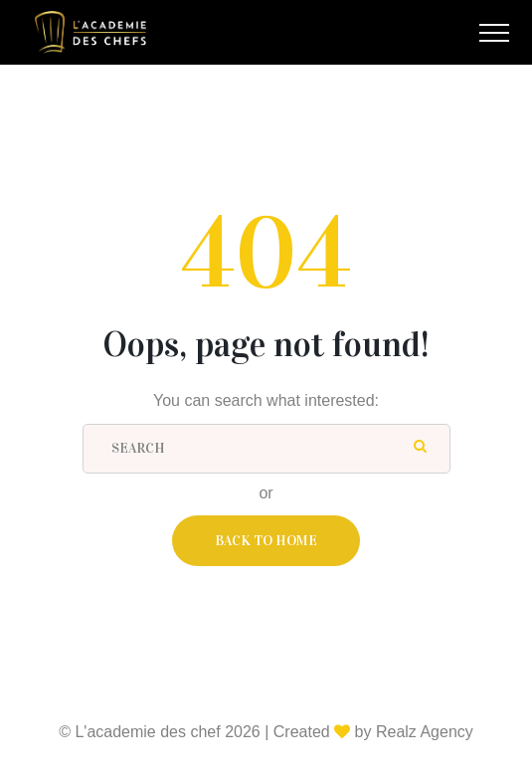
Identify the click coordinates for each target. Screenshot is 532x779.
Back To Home (266, 541)
